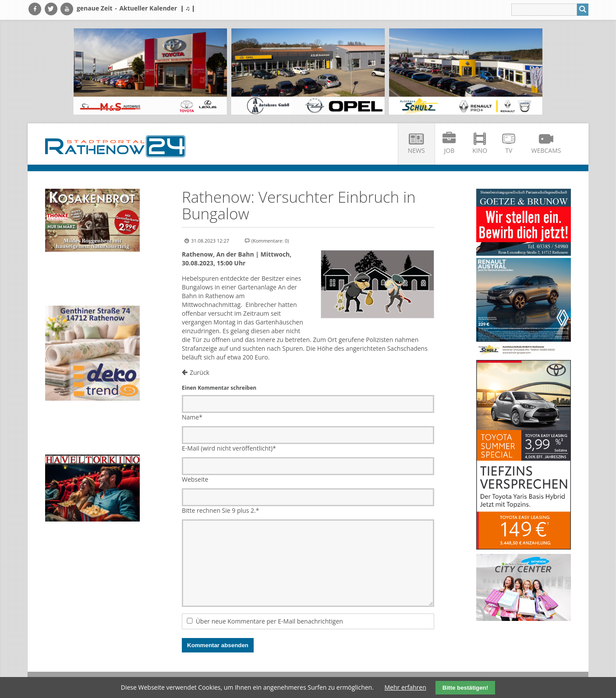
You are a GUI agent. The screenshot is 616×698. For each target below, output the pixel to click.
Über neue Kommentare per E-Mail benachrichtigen (269, 621)
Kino (480, 150)
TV (509, 150)
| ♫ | (188, 8)
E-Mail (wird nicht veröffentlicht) (229, 448)
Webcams (546, 150)
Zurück (200, 372)
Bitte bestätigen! (465, 688)
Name (192, 417)
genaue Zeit (95, 8)
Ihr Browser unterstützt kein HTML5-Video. (92, 280)
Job (450, 150)
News (416, 150)
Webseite (195, 479)
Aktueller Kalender (148, 8)
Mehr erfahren (405, 687)
